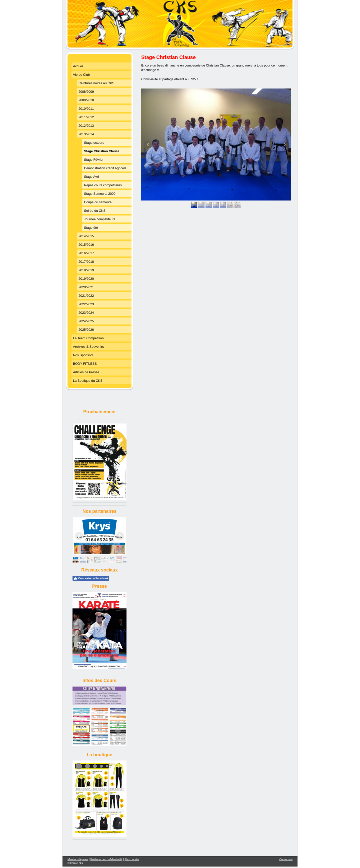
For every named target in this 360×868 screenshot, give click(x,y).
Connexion (286, 859)
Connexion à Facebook (91, 578)
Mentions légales (78, 859)
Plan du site (132, 859)
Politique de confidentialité (106, 859)
